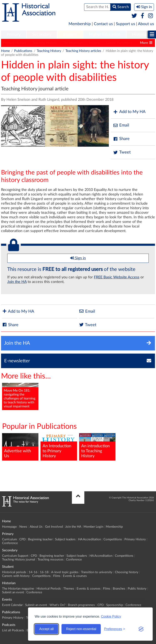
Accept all (46, 629)
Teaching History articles (83, 51)
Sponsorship (115, 605)
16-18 (44, 572)
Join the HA (17, 282)
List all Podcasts (13, 630)
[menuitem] (14, 35)
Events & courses (75, 576)
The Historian (73, 43)
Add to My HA (129, 112)
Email (121, 125)
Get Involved (54, 527)
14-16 (33, 572)
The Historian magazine (18, 589)
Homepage (9, 527)
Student (70, 34)
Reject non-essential (81, 629)
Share (121, 139)
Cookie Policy (111, 616)
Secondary (42, 34)
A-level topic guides (65, 572)
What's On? (57, 605)
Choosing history (127, 572)
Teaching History (45, 43)
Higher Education (105, 34)
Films (57, 576)
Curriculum (9, 539)
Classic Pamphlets (119, 43)
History (94, 43)
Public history (137, 589)
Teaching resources (51, 560)
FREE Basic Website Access (117, 277)
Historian (140, 34)
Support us (125, 24)
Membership (80, 24)
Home (5, 51)
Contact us (103, 24)
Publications (23, 51)
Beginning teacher (40, 539)
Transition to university (97, 572)
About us (146, 24)
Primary (14, 34)
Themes (69, 589)
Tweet (122, 152)
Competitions (113, 539)
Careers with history (16, 576)
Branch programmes (81, 605)
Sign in (78, 258)
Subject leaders (65, 539)
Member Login (93, 527)
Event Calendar (12, 605)
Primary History (15, 43)
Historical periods (14, 572)
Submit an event (13, 592)
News (23, 527)
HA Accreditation (90, 539)
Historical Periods (49, 589)
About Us (36, 527)
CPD (22, 539)
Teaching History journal (19, 560)
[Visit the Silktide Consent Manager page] (141, 629)
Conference (10, 543)
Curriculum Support (15, 556)
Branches (119, 589)
